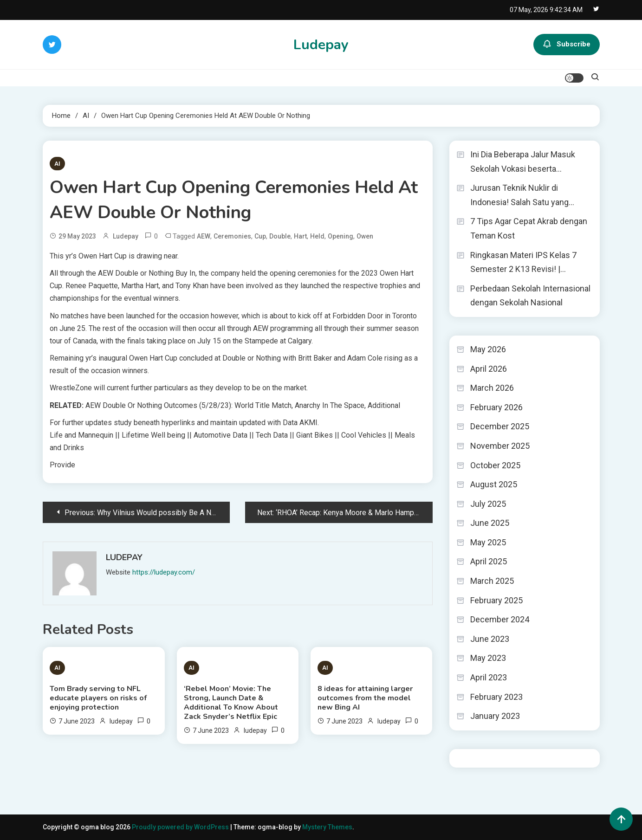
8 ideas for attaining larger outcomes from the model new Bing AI (365, 698)
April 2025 (489, 561)
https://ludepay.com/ (164, 572)
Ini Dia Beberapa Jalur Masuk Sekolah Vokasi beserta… (523, 162)
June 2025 (490, 523)
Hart (300, 236)
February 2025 (496, 600)
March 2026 (492, 388)
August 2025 (494, 484)
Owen (365, 236)
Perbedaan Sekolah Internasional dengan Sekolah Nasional (530, 296)
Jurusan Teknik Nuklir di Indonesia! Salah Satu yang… (522, 195)
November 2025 (500, 446)
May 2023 (488, 658)
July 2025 (488, 504)
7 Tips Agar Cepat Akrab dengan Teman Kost (529, 228)
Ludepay (321, 45)
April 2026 (489, 369)
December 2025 (500, 426)
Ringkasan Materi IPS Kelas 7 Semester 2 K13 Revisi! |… (523, 262)
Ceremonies (232, 236)
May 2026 (488, 349)
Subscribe (567, 45)
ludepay (126, 236)
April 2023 (489, 677)
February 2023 (496, 697)
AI (57, 164)
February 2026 (496, 407)
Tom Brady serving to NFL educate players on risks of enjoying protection (98, 698)
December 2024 (500, 619)
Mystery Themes (327, 827)
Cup (260, 236)
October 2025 (495, 465)
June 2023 (490, 639)
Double (280, 236)
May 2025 (488, 542)
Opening (340, 236)
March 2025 (492, 581)
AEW (204, 236)
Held (317, 236)
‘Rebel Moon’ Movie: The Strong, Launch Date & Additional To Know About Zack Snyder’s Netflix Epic (231, 703)
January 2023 (495, 716)
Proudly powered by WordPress (181, 827)
